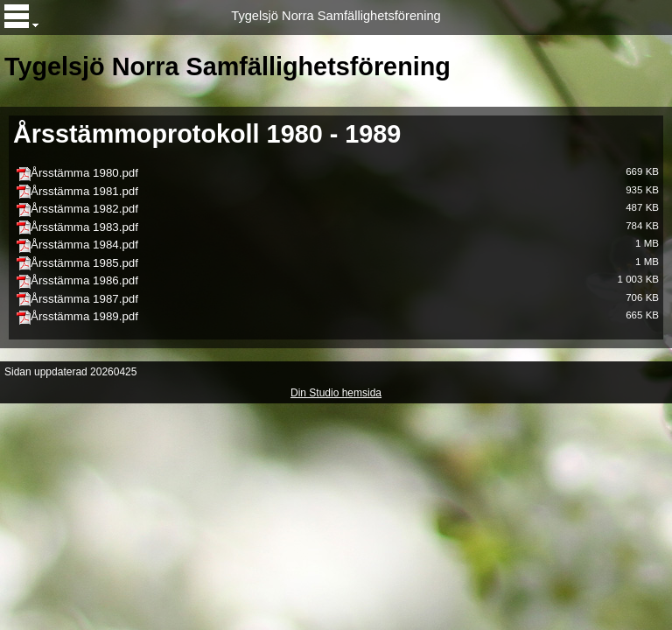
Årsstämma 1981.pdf (84, 191)
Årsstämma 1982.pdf (84, 209)
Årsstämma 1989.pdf (84, 316)
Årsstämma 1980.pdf (84, 173)
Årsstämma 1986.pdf (84, 280)
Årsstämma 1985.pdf (84, 263)
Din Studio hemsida (336, 393)
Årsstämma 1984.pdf (84, 245)
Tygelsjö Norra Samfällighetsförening (336, 16)
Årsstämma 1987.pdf (84, 299)
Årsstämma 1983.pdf (84, 227)
